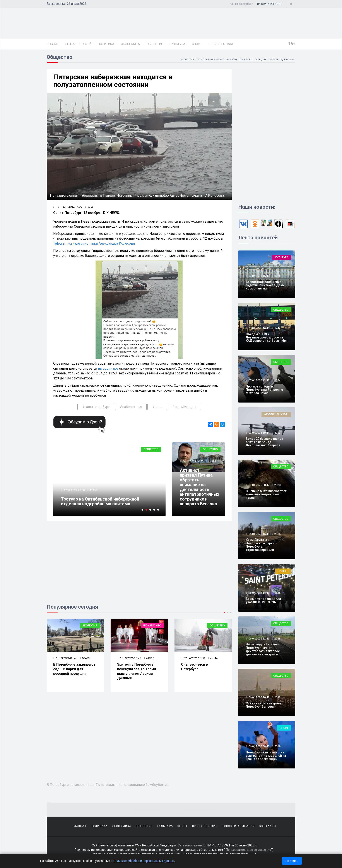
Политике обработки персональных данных (144, 861)
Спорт (197, 44)
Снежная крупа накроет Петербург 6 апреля (263, 706)
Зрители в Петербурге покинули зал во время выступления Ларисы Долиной (137, 672)
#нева (157, 407)
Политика (106, 44)
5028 (277, 747)
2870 (277, 486)
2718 (277, 639)
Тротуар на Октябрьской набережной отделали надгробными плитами (100, 502)
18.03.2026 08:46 (65, 659)
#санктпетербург (96, 407)
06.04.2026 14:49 (259, 593)
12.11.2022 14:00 (70, 207)
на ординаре (108, 369)
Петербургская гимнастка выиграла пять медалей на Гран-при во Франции (266, 756)
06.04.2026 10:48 (259, 698)
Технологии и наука (208, 60)
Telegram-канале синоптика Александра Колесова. (94, 244)
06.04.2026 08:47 (259, 747)
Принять (292, 861)
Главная (80, 827)
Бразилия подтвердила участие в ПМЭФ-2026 (263, 601)
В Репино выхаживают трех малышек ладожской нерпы (266, 495)
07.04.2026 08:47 (259, 486)
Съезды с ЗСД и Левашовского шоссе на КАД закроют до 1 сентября (267, 338)
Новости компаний (238, 827)
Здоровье (287, 60)
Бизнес (283, 572)
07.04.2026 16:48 (259, 277)
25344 (213, 659)
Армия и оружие (276, 415)
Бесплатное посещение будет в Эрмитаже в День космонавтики (265, 286)
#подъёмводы (184, 407)
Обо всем (245, 60)
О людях (259, 60)
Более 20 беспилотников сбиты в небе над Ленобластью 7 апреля (264, 443)
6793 (277, 433)
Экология (184, 60)
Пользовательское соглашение (249, 851)
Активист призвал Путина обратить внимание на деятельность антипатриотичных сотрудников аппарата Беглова (199, 488)
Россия (53, 44)
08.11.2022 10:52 (193, 462)
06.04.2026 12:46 (259, 639)
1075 (277, 277)
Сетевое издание (190, 846)
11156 (93, 491)
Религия (230, 60)
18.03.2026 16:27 (129, 659)
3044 (277, 381)
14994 (212, 462)
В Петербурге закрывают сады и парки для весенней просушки (74, 670)
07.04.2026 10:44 (259, 433)
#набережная (131, 407)
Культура (178, 44)
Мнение (273, 60)
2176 (277, 535)
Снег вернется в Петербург (194, 667)
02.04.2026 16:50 (193, 659)
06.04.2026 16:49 (259, 535)
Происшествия (221, 44)
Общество (155, 44)
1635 (277, 593)
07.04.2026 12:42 (259, 381)
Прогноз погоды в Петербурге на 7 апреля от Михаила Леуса (265, 390)
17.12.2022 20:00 (74, 491)
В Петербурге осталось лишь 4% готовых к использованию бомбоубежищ (110, 785)
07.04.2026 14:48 (259, 329)
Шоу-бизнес (152, 626)
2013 (277, 698)
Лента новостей (78, 44)
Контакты (268, 827)
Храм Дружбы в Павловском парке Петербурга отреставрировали (260, 545)
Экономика (130, 44)
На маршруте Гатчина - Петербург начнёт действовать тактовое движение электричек (263, 650)
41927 (149, 659)
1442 (277, 329)
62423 (85, 659)
